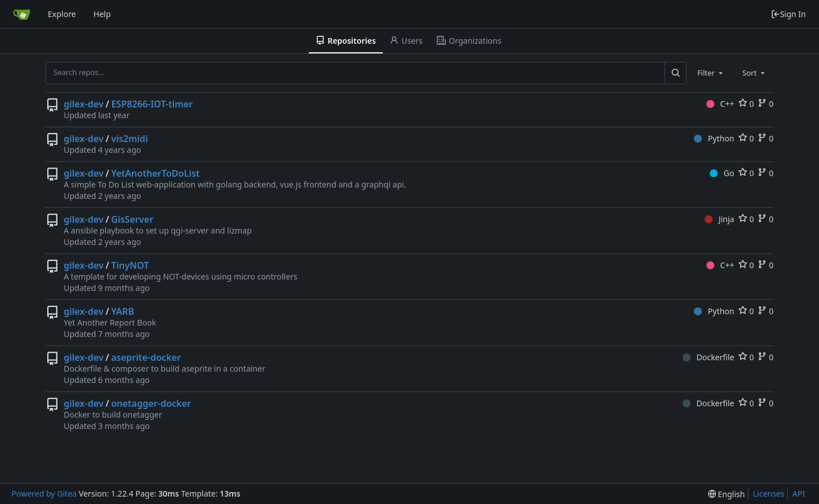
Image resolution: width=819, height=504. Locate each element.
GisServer (132, 219)
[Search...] (675, 73)
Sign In (788, 14)
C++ (720, 104)
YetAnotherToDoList (155, 173)
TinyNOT (130, 265)
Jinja (719, 219)
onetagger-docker (151, 403)
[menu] (727, 494)
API (799, 493)
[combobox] (711, 73)
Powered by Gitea (44, 493)
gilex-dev (84, 104)
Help (102, 14)
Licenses (769, 493)
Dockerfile (708, 357)
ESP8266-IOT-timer (152, 104)
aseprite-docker (146, 357)
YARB (122, 311)
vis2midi (129, 139)
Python (714, 138)
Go (722, 173)
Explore (62, 14)
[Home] (22, 14)
